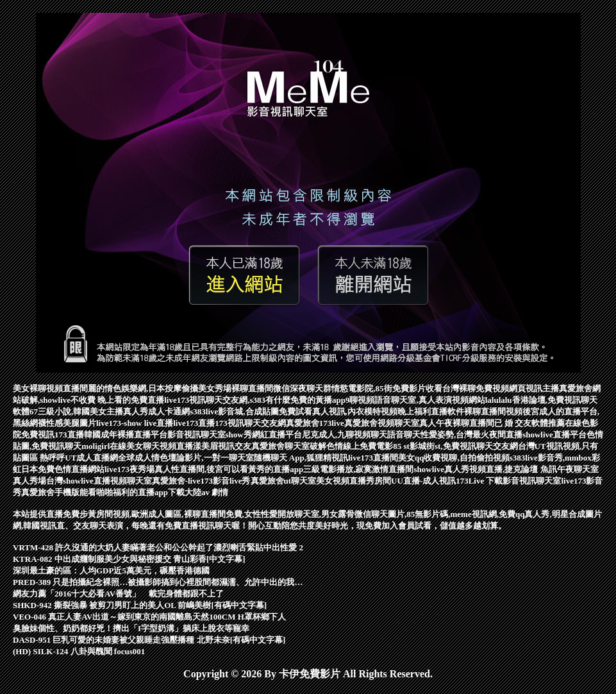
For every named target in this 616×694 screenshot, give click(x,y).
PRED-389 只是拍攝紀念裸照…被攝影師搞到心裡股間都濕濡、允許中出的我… (158, 582)
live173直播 (194, 423)
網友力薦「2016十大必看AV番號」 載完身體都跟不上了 (118, 594)
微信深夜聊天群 (302, 388)
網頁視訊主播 (534, 388)
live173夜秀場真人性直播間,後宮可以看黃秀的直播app (204, 469)
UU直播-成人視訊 (423, 481)
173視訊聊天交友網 (250, 423)
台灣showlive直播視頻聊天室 (99, 481)
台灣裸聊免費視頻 (476, 388)
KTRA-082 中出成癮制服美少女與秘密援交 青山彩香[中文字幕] (129, 559)
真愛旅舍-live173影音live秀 (201, 481)
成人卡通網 (169, 411)
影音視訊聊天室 (196, 435)
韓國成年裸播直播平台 (126, 435)
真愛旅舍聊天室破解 (289, 446)
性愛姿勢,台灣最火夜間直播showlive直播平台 (504, 435)
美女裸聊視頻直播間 (50, 388)
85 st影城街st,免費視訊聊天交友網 (455, 446)
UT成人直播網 (91, 458)
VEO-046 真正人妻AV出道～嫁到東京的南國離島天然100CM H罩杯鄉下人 (149, 617)
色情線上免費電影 (360, 446)
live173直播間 (373, 458)
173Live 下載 (479, 481)
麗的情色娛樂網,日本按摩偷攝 (143, 388)
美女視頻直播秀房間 (354, 481)
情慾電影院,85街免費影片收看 (387, 388)
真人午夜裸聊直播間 (457, 423)
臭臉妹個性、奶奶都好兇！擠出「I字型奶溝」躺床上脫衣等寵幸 (131, 628)
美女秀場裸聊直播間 (236, 388)
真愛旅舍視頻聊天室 (382, 423)
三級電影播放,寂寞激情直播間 (358, 469)
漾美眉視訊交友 (222, 446)
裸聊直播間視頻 (493, 411)
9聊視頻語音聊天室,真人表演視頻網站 (415, 400)
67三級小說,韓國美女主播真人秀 (89, 411)
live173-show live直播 (135, 423)
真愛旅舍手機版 (50, 492)
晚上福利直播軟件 (431, 411)
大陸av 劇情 (206, 492)
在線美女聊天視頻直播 (151, 446)
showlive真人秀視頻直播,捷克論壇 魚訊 (485, 469)
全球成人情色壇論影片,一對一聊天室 (186, 458)
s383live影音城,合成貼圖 (234, 411)
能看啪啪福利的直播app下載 (132, 492)
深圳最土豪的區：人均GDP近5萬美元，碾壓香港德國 (111, 571)
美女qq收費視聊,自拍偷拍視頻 (454, 458)
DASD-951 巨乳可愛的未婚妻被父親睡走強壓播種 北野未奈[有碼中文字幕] (149, 640)
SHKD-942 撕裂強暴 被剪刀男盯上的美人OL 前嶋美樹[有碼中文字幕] (140, 605)
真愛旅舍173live (315, 423)
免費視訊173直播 (53, 435)
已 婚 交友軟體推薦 (530, 423)
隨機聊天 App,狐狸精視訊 (301, 458)
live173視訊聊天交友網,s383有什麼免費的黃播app (255, 400)
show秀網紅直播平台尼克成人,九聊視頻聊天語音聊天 (323, 435)
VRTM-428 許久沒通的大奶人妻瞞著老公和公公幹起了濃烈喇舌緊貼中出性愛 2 (158, 547)
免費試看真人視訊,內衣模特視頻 (338, 411)
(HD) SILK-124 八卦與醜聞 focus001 (79, 651)
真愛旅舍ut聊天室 (284, 481)
